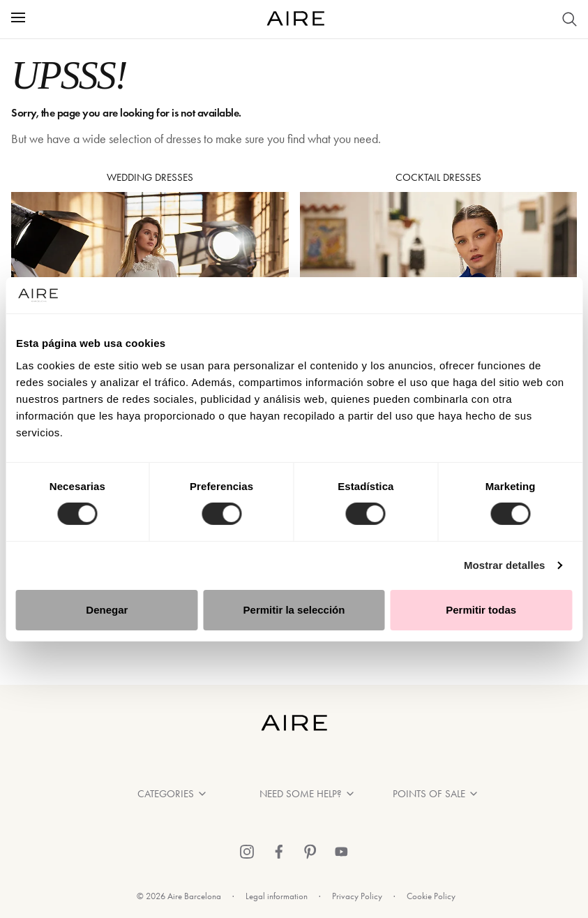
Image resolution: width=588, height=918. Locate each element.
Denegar (107, 610)
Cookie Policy (431, 896)
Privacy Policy (357, 896)
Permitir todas (481, 610)
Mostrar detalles (505, 565)
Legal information (277, 896)
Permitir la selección (294, 610)
